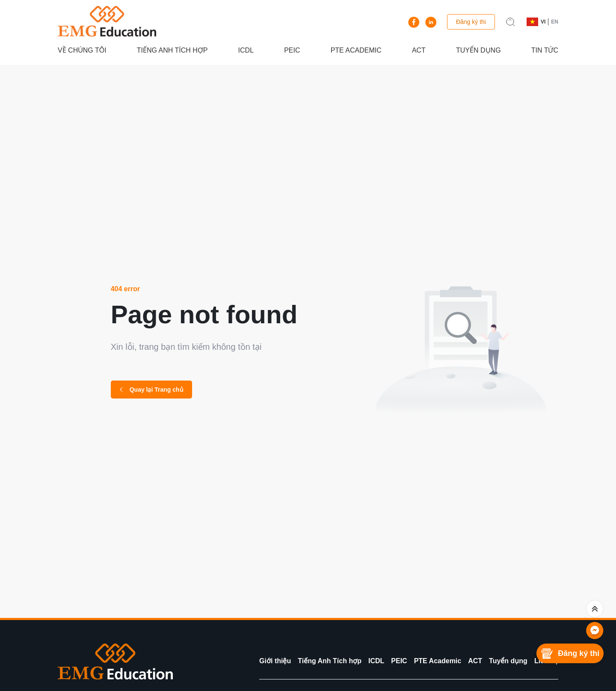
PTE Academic (356, 50)
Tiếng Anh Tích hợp (172, 50)
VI (543, 22)
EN (555, 22)
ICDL (246, 50)
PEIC (292, 50)
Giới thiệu (275, 661)
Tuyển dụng (478, 50)
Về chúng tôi (82, 50)
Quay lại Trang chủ (151, 390)
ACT (419, 50)
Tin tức (545, 50)
